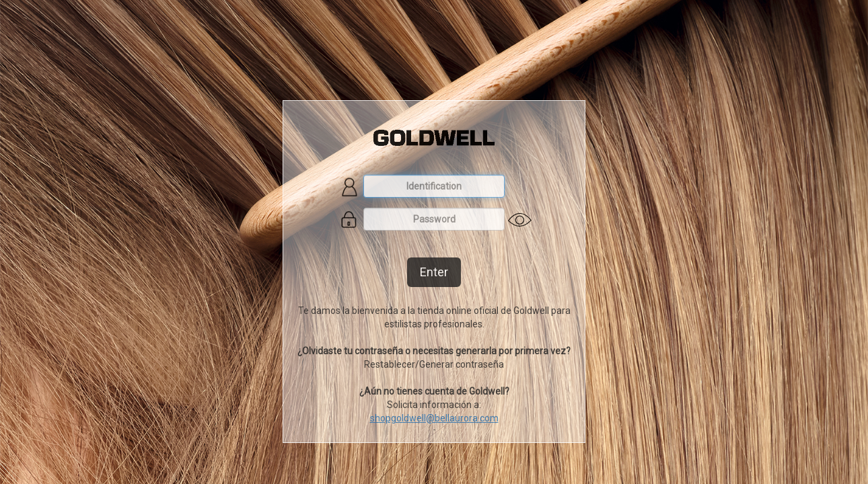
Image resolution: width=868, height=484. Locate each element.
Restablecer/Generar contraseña (434, 364)
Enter (434, 272)
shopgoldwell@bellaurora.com (434, 418)
